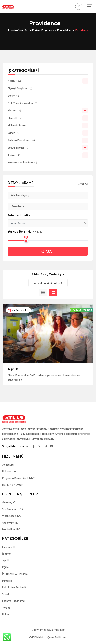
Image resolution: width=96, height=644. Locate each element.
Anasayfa (8, 465)
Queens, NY (9, 502)
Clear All (83, 184)
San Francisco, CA (13, 509)
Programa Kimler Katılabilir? (18, 478)
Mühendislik (17, 125)
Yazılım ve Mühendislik (22, 162)
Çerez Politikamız (57, 637)
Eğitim (13, 96)
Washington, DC (12, 516)
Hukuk (6, 614)
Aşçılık (13, 369)
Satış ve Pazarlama (21, 140)
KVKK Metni (36, 637)
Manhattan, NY (11, 529)
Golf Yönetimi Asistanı (22, 103)
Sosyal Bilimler (18, 148)
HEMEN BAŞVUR (12, 485)
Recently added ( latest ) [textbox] (48, 283)
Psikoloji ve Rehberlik (14, 587)
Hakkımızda (9, 471)
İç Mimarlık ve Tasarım (15, 574)
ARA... (48, 252)
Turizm (14, 155)
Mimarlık (15, 118)
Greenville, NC (10, 523)
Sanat (13, 133)
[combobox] (48, 283)
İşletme (14, 110)
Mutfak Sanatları (18, 310)
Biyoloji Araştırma (20, 88)
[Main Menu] (90, 6)
